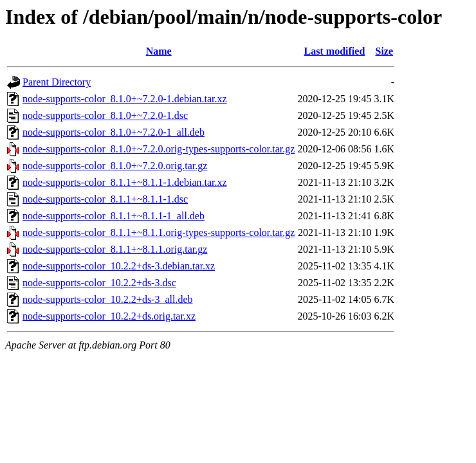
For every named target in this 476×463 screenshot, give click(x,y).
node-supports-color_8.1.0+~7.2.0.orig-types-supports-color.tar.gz (159, 149)
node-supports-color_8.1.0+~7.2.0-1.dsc (105, 115)
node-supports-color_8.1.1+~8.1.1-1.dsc (105, 199)
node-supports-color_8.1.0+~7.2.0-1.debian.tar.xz (125, 99)
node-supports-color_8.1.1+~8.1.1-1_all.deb (114, 216)
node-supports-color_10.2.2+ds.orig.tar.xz (109, 316)
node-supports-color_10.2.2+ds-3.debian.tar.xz (119, 266)
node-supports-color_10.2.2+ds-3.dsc (99, 283)
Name (159, 51)
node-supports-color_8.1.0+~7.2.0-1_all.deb (114, 132)
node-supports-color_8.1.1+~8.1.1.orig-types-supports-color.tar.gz (159, 232)
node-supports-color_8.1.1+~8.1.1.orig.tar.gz (115, 249)
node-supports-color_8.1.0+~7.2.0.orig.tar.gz (115, 166)
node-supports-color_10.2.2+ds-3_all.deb (108, 299)
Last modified (335, 51)
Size (385, 51)
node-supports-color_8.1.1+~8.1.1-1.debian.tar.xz (125, 182)
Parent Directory (57, 82)
